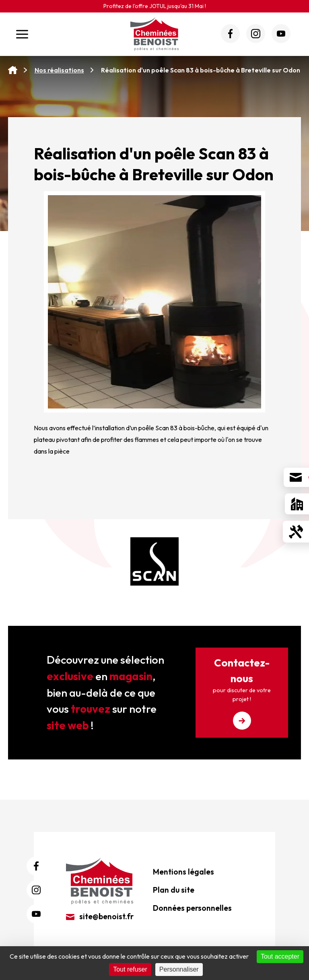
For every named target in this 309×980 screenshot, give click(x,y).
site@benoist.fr (100, 916)
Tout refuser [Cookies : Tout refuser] (130, 969)
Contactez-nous (242, 693)
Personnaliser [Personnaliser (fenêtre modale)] (179, 969)
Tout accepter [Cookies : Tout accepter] (280, 956)
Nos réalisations (59, 70)
